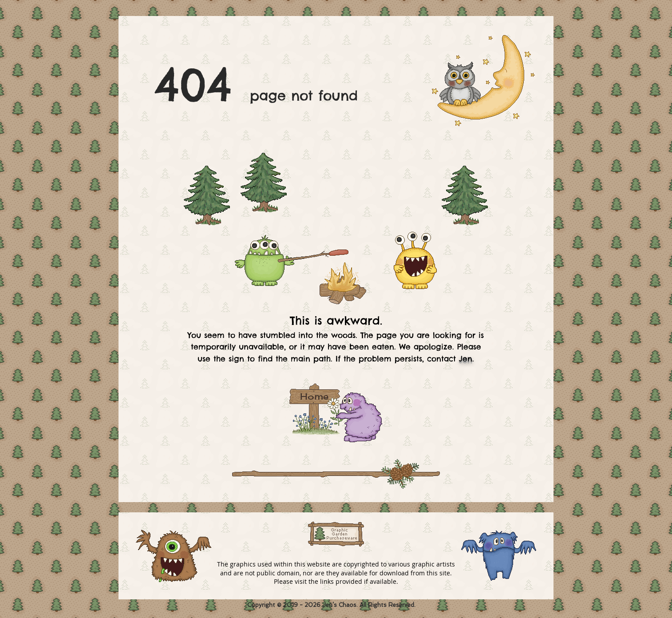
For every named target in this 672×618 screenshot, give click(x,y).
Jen (466, 359)
